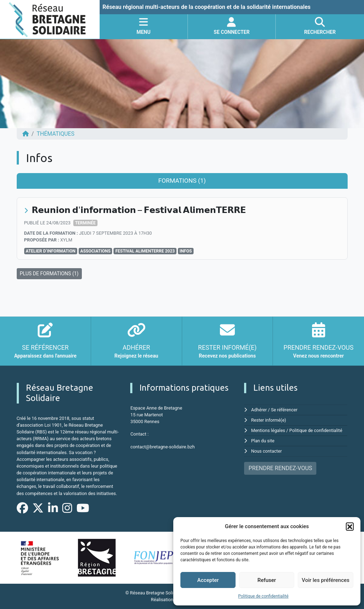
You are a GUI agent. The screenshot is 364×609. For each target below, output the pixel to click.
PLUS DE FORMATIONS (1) (49, 273)
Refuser (267, 580)
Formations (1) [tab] (182, 181)
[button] (350, 526)
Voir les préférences (326, 580)
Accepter (208, 580)
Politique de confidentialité (263, 596)
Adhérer (259, 409)
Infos (186, 251)
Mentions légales (268, 430)
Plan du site (263, 440)
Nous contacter (267, 450)
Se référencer (285, 409)
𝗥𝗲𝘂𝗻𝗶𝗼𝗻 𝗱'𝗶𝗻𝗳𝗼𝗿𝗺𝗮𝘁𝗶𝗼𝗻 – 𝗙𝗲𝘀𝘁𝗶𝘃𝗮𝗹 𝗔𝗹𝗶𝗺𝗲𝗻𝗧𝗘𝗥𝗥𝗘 (139, 210)
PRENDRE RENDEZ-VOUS (280, 466)
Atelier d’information (51, 251)
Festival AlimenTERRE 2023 (145, 251)
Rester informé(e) (269, 420)
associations (96, 251)
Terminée (85, 223)
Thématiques (56, 134)
